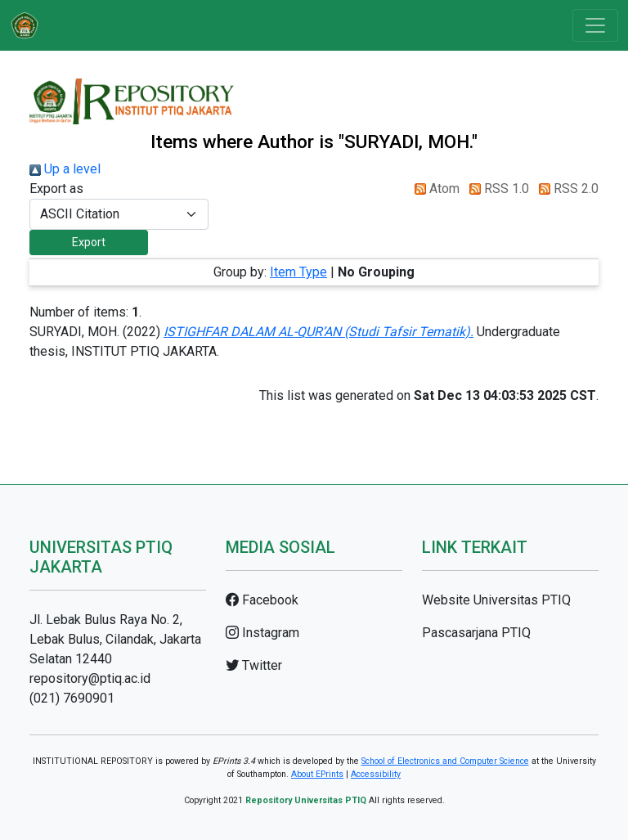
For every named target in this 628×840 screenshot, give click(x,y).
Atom (434, 189)
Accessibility (376, 774)
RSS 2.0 (565, 189)
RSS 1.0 (496, 189)
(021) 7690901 (72, 698)
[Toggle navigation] (595, 25)
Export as (56, 189)
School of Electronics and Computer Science (445, 761)
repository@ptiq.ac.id (90, 678)
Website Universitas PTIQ (496, 600)
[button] (89, 243)
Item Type (298, 272)
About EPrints (317, 774)
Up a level (65, 169)
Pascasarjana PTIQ (476, 633)
